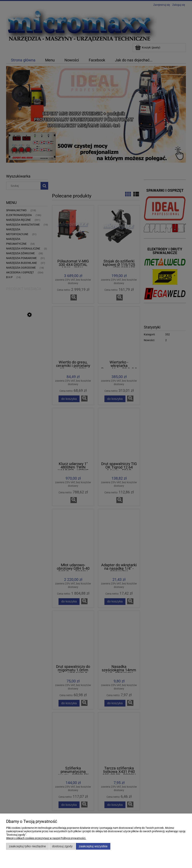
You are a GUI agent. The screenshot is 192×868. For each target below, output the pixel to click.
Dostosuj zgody (62, 846)
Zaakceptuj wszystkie (93, 846)
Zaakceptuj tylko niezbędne (27, 846)
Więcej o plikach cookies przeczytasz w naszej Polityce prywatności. (46, 838)
